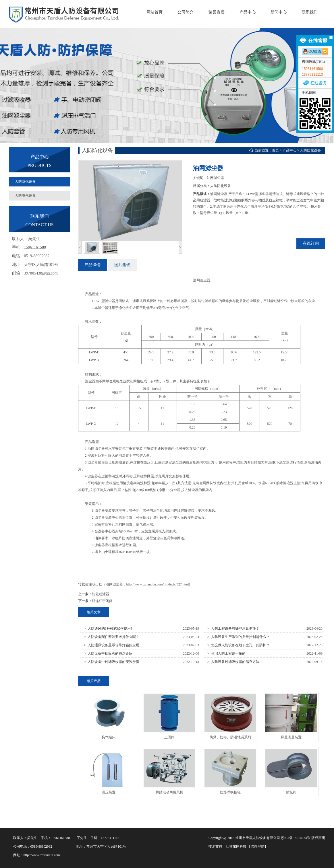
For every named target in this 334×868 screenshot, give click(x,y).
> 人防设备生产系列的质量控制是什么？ (239, 637)
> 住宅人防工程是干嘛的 (226, 653)
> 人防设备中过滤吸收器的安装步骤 (112, 662)
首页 (275, 150)
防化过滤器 (101, 594)
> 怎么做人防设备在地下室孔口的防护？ (239, 645)
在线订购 (311, 243)
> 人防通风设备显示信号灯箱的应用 (112, 645)
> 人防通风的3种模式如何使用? (108, 628)
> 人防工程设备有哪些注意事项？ (233, 628)
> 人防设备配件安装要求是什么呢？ (112, 637)
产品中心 (289, 150)
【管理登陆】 (258, 846)
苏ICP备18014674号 (296, 838)
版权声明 (318, 838)
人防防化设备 (25, 182)
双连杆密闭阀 (102, 601)
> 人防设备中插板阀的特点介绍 (108, 653)
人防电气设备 (25, 196)
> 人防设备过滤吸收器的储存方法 (233, 662)
